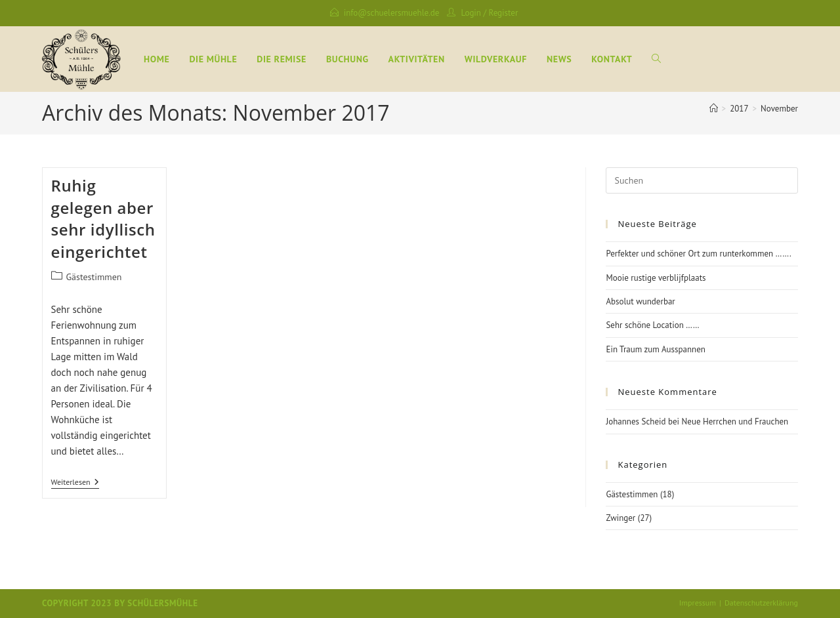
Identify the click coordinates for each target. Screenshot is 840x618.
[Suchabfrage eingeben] (702, 180)
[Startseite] (714, 109)
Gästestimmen (94, 277)
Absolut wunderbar (640, 301)
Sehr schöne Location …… (652, 325)
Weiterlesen (75, 482)
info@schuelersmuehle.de (392, 13)
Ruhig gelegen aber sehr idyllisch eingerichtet (103, 218)
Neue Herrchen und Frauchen (735, 422)
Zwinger (620, 518)
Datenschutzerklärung (761, 603)
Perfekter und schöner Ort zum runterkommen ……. (698, 254)
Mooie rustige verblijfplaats (656, 278)
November (779, 109)
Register (504, 13)
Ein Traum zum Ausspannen (655, 349)
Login (471, 13)
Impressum (698, 603)
